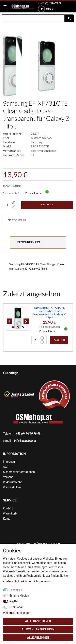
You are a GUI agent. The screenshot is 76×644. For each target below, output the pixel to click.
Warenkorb (10, 513)
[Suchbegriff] (33, 18)
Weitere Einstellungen (17, 613)
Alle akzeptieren (38, 621)
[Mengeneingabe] (7, 205)
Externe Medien (19, 596)
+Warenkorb (47, 205)
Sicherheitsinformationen (19, 472)
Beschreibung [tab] (29, 242)
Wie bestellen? (12, 487)
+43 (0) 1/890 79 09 (28, 434)
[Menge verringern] (14, 207)
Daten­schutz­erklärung (18, 581)
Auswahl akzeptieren (38, 629)
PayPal (14, 601)
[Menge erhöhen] (14, 203)
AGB (6, 467)
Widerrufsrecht (12, 482)
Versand (8, 477)
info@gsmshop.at (25, 441)
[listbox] (18, 318)
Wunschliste (17, 220)
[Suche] (69, 18)
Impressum (10, 462)
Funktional (16, 607)
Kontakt (8, 508)
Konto (7, 519)
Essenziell (16, 590)
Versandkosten (33, 193)
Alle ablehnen (38, 638)
